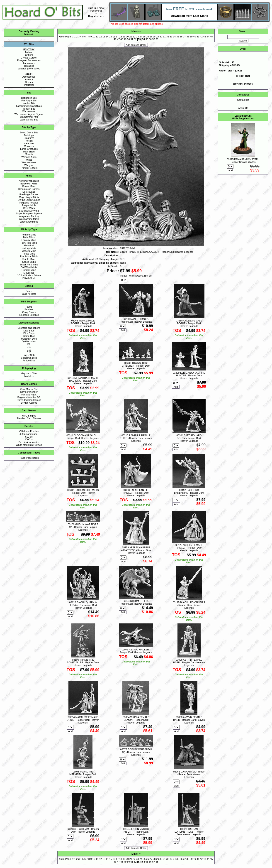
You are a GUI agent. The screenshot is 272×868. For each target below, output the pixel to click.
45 (211, 37)
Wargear (29, 165)
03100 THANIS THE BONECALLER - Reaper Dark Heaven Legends (83, 662)
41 (198, 37)
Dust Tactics (29, 192)
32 (168, 37)
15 (111, 37)
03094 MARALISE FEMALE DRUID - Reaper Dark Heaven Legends (83, 720)
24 (141, 37)
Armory (29, 79)
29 (158, 37)
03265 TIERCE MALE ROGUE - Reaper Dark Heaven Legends (83, 323)
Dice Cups (29, 333)
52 (135, 39)
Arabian (29, 52)
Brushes (29, 309)
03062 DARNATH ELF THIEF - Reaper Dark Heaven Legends (189, 774)
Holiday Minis (29, 248)
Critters (29, 55)
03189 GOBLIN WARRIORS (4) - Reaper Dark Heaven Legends (83, 527)
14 (107, 37)
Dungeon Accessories (29, 60)
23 (137, 37)
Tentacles (29, 66)
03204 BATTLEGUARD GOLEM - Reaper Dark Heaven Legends (189, 438)
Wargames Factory (29, 216)
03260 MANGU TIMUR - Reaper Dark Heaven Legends (136, 320)
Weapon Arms (29, 157)
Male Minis (29, 237)
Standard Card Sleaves (29, 418)
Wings (29, 160)
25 (144, 37)
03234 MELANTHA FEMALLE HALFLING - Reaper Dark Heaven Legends (83, 381)
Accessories (29, 77)
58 (157, 39)
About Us (243, 108)
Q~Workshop (29, 341)
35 (178, 37)
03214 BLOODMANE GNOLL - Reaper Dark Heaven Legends (83, 437)
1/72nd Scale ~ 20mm (29, 275)
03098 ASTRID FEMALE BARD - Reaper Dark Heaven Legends (189, 662)
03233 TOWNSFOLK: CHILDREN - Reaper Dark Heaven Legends (136, 366)
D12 (29, 350)
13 (104, 37)
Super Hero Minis (29, 265)
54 (143, 39)
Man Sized (29, 152)
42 (201, 37)
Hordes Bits (29, 103)
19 (124, 37)
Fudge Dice (29, 360)
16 (114, 37)
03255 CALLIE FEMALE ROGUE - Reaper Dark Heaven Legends (189, 323)
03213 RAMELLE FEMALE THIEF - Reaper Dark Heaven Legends (136, 438)
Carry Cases (29, 312)
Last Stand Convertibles (29, 106)
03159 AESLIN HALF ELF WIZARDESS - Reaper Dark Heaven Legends (136, 550)
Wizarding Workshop (29, 69)
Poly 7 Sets (29, 355)
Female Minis (29, 235)
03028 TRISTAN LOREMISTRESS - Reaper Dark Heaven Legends (189, 832)
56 (150, 39)
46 (115, 39)
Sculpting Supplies (29, 315)
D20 (29, 352)
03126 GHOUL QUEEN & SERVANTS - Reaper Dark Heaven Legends (83, 605)
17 (117, 37)
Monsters (29, 146)
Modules (29, 376)
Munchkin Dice (29, 339)
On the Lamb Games (29, 200)
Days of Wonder (29, 392)
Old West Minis (29, 267)
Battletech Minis (29, 184)
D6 (29, 344)
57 (154, 39)
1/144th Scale (29, 278)
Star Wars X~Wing (29, 211)
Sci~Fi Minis (29, 259)
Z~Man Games (29, 403)
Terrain (29, 141)
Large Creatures (29, 149)
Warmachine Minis (29, 219)
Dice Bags (29, 331)
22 (134, 37)
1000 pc (29, 439)
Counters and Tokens (29, 328)
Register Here (96, 16)
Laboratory (29, 63)
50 (129, 39)
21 (131, 37)
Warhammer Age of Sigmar (29, 114)
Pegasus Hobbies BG (29, 397)
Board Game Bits (29, 132)
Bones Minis (29, 186)
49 (125, 39)
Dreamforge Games (29, 189)
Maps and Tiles (29, 373)
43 (205, 37)
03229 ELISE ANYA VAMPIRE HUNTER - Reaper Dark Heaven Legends (189, 375)
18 (121, 37)
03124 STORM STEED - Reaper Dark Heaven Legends (136, 602)
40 (194, 37)
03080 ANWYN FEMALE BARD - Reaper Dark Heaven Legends (189, 720)
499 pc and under (29, 434)
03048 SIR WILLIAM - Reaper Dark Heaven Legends (83, 830)
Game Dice (29, 336)
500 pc (29, 437)
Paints (29, 307)
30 (161, 37)
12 (100, 37)
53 (139, 39)
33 (171, 37)
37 (185, 37)
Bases (29, 291)
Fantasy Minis (29, 240)
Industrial (29, 85)
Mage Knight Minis (29, 197)
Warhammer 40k (29, 117)
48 (122, 39)
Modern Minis (29, 251)
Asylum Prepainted (29, 181)
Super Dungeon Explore (29, 213)
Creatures (29, 138)
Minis (28, 34)
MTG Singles (29, 416)
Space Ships (29, 262)
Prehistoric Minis (29, 256)
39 (191, 37)
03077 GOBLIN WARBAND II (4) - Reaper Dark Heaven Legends (136, 752)
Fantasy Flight (29, 395)
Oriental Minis (29, 270)
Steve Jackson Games (29, 400)
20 (127, 37)
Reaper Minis (29, 205)
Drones (29, 82)
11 (97, 37)
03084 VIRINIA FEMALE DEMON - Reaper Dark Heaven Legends (136, 720)
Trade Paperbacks (29, 458)
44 (208, 37)
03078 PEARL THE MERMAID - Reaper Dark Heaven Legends (83, 774)
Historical (29, 245)
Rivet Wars (29, 208)
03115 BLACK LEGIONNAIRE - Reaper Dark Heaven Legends (189, 605)
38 (188, 37)
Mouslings (29, 273)
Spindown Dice (29, 358)
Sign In (92, 8)
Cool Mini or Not (29, 389)
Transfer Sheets (29, 168)
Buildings (29, 135)
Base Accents (29, 294)
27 (151, 37)
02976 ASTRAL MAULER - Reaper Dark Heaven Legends (136, 651)
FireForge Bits (29, 101)
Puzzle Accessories (29, 442)
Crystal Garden (29, 58)
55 (147, 39)
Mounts (29, 154)
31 (164, 37)
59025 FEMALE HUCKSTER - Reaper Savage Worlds (243, 161)
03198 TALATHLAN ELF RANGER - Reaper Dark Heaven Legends (136, 493)
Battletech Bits (29, 98)
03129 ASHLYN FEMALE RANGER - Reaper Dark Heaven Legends (189, 548)
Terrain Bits (29, 109)
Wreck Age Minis (29, 222)
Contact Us (243, 100)
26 (148, 37)
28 (154, 37)
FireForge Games (29, 194)
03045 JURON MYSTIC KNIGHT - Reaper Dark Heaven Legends (136, 832)
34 (174, 37)
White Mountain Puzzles (29, 445)
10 (94, 37)
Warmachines (29, 162)
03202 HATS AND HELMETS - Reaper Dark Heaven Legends (83, 493)
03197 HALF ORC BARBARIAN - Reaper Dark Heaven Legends (189, 493)
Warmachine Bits (29, 120)
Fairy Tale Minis (29, 243)
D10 (29, 347)
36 (181, 37)
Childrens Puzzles (29, 431)
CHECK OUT (243, 76)
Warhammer (29, 111)
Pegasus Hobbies (29, 203)
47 (118, 39)
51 (132, 39)
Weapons (29, 143)
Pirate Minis (29, 254)
